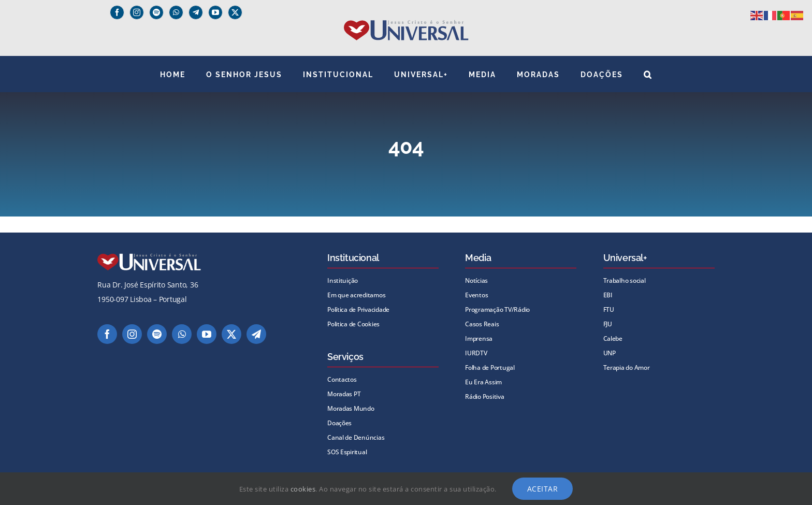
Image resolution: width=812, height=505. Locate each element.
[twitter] (235, 12)
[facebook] (117, 12)
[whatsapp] (176, 12)
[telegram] (256, 334)
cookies (303, 489)
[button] (648, 74)
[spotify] (156, 12)
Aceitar (543, 489)
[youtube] (215, 12)
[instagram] (137, 12)
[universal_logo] (406, 24)
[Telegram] (196, 12)
